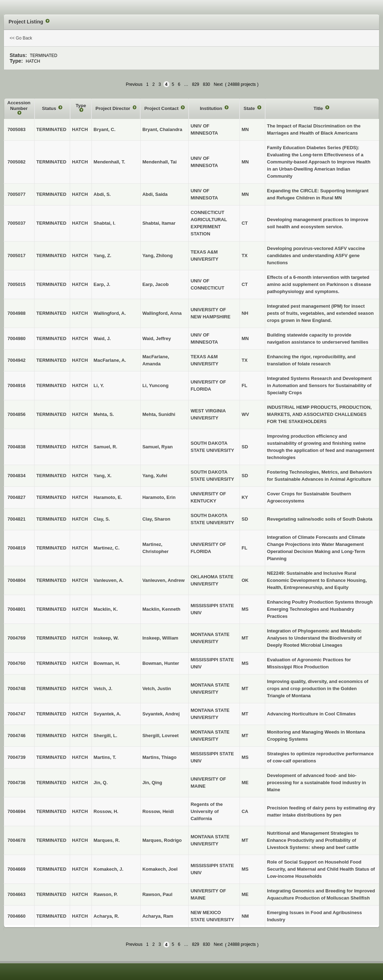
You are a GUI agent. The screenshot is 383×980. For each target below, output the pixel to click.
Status (50, 108)
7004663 (17, 894)
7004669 (17, 869)
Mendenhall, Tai (160, 162)
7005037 (17, 223)
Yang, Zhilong (158, 256)
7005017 (17, 256)
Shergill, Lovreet (161, 736)
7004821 (17, 519)
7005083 (17, 129)
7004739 (17, 757)
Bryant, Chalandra (162, 129)
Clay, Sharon (156, 519)
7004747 (17, 714)
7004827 (17, 497)
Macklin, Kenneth (161, 609)
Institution (211, 108)
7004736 (17, 783)
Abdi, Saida (155, 194)
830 (206, 84)
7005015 (17, 284)
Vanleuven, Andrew (164, 580)
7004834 (17, 476)
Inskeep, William (160, 638)
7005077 (17, 194)
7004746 (17, 736)
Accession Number (19, 106)
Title (319, 108)
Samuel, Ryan (158, 447)
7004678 (17, 840)
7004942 (17, 360)
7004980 (17, 338)
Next (218, 84)
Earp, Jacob (156, 284)
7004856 (17, 414)
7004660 (17, 916)
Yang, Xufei (155, 476)
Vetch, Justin (157, 689)
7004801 (17, 609)
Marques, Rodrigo (162, 840)
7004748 (17, 689)
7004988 (17, 313)
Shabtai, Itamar (159, 223)
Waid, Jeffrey (157, 338)
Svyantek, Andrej (161, 714)
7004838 (17, 447)
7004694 (17, 811)
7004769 (17, 638)
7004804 (17, 580)
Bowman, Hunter (161, 663)
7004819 (17, 548)
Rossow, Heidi (158, 811)
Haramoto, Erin (159, 497)
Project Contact (162, 108)
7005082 (17, 162)
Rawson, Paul (158, 894)
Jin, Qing (152, 783)
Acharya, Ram (158, 916)
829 (195, 84)
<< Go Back (21, 38)
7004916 (17, 385)
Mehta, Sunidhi (159, 414)
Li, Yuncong (155, 385)
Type (81, 106)
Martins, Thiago (159, 757)
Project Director (113, 108)
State (250, 108)
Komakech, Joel (160, 869)
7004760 (17, 663)
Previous (134, 84)
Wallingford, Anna (162, 313)
